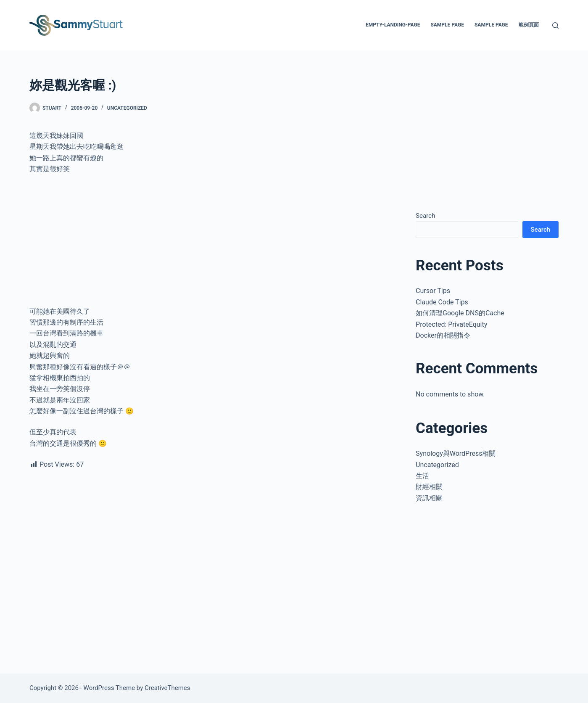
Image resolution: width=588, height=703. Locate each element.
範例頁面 (529, 25)
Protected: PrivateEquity (451, 324)
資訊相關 (429, 498)
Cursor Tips (433, 291)
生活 (422, 476)
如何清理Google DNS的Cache (460, 313)
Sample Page (447, 25)
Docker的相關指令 (443, 335)
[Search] (555, 25)
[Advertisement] (212, 244)
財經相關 (429, 487)
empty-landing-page (393, 25)
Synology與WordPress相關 (456, 453)
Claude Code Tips (442, 302)
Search (425, 216)
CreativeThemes (167, 688)
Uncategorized (127, 108)
